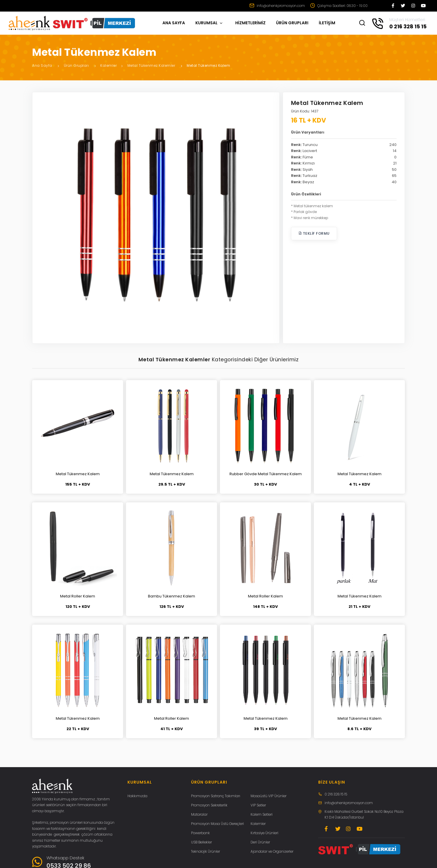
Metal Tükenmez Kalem (208, 65)
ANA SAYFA (174, 23)
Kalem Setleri (262, 814)
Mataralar (199, 814)
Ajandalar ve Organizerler (272, 851)
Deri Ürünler (260, 842)
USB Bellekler (201, 842)
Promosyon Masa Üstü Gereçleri (217, 824)
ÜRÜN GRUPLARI (292, 23)
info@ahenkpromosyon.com (277, 6)
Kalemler (109, 65)
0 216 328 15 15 (336, 794)
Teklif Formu (314, 233)
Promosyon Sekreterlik (209, 805)
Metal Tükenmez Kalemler (151, 65)
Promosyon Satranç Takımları (216, 796)
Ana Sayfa (42, 65)
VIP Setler (258, 805)
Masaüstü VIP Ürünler (269, 796)
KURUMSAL (209, 23)
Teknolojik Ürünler (205, 851)
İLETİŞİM (327, 23)
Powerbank (200, 833)
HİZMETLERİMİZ (250, 23)
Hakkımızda (137, 796)
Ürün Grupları (76, 65)
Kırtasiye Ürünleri (264, 833)
